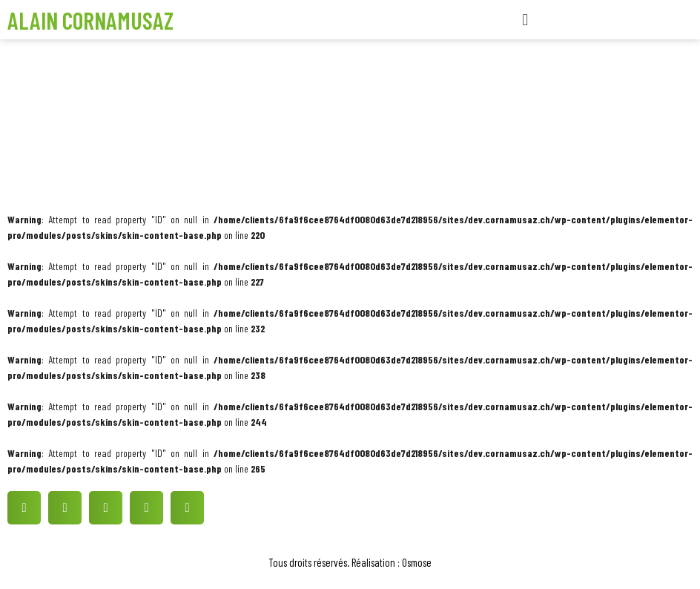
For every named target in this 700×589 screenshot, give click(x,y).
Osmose (417, 562)
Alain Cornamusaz (90, 20)
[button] (525, 20)
